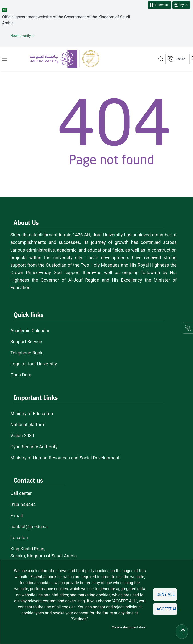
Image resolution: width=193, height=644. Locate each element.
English (181, 59)
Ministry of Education (32, 413)
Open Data (21, 375)
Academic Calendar (30, 331)
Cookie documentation (129, 627)
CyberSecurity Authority (34, 447)
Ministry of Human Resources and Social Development (65, 458)
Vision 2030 (22, 436)
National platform (28, 425)
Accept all (167, 609)
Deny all (166, 594)
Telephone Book (26, 353)
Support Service (26, 342)
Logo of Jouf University (34, 364)
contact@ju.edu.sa (29, 527)
